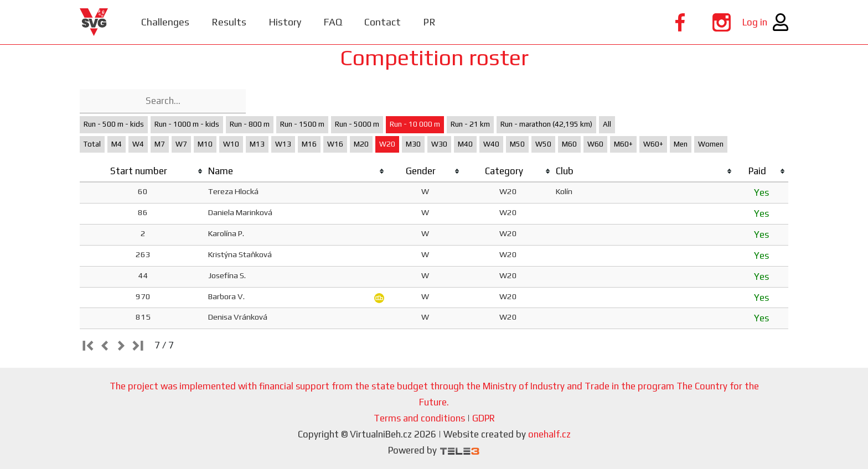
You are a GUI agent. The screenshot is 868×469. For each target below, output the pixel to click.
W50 (543, 144)
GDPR (484, 418)
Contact (383, 22)
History (285, 22)
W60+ (653, 144)
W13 (283, 144)
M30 (413, 144)
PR (429, 22)
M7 (160, 144)
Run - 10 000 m (415, 124)
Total (92, 144)
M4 (117, 144)
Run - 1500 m (302, 124)
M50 (517, 144)
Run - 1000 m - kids (187, 124)
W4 (138, 144)
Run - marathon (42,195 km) (546, 124)
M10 (205, 144)
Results (229, 22)
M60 (569, 144)
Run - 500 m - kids (114, 124)
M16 (309, 144)
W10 (231, 144)
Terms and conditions (419, 418)
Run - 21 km (470, 124)
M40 (465, 144)
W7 (181, 144)
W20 (387, 144)
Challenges (165, 22)
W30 (439, 144)
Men (681, 144)
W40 (491, 144)
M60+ (623, 144)
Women (711, 144)
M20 (361, 144)
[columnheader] (143, 171)
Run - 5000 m (357, 124)
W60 (595, 144)
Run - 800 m (250, 124)
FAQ (333, 22)
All (607, 124)
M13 (257, 144)
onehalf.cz (549, 434)
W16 (335, 144)
